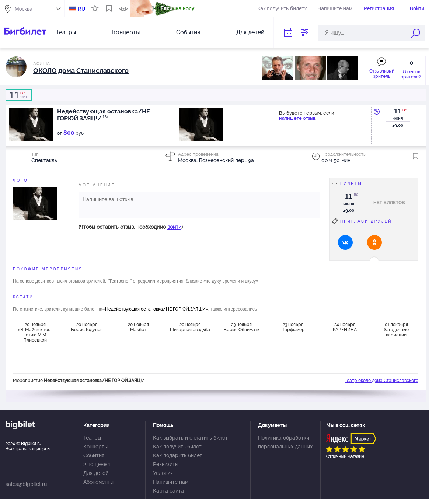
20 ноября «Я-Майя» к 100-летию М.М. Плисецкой (35, 332)
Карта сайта (168, 491)
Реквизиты (166, 464)
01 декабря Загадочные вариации (396, 330)
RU (81, 9)
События (188, 32)
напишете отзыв (297, 118)
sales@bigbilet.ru (26, 484)
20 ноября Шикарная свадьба (190, 327)
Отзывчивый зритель (382, 74)
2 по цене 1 (97, 464)
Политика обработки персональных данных (285, 442)
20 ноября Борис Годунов (87, 327)
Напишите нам (335, 8)
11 (398, 111)
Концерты (126, 32)
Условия (163, 473)
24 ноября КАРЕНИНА (345, 327)
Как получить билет (177, 447)
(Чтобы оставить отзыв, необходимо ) (131, 227)
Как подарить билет (178, 455)
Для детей (250, 32)
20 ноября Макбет (138, 327)
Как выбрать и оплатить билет (190, 438)
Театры (66, 32)
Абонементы (98, 482)
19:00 (19, 95)
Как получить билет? (282, 8)
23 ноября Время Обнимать (242, 327)
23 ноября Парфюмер (293, 327)
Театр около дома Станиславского (381, 381)
